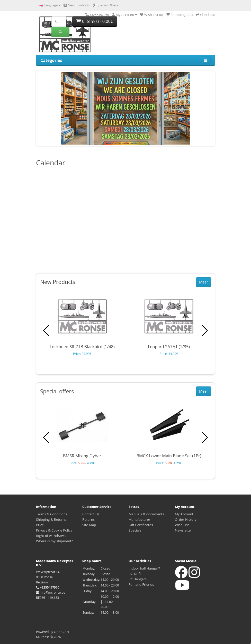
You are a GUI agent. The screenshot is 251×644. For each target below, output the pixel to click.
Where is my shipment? (54, 541)
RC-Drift (135, 574)
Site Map (89, 525)
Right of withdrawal (51, 536)
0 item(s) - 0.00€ (95, 21)
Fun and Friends (141, 584)
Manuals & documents (146, 514)
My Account (184, 514)
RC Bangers (138, 579)
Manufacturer (139, 519)
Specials (135, 530)
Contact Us (91, 514)
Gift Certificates (141, 525)
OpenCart (61, 632)
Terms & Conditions (52, 514)
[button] (205, 331)
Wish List (182, 525)
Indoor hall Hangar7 (144, 568)
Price (40, 525)
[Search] (59, 22)
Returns (88, 519)
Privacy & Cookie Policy (54, 530)
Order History (186, 519)
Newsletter (183, 530)
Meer (204, 282)
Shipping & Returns (51, 519)
